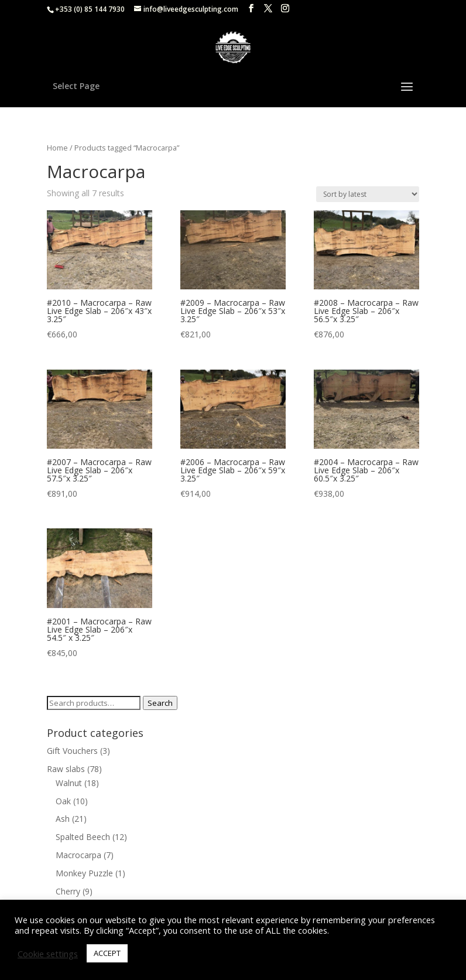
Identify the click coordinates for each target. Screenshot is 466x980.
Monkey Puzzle (84, 873)
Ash (63, 819)
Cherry (68, 891)
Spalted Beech (83, 837)
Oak (63, 801)
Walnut (69, 783)
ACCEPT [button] (107, 953)
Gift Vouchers (72, 751)
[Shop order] (368, 194)
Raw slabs (66, 769)
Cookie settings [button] (48, 954)
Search (160, 703)
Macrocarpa (78, 855)
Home (57, 148)
